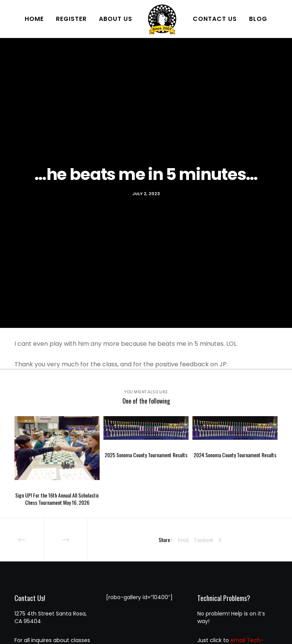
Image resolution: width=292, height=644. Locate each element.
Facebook (204, 540)
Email (183, 540)
